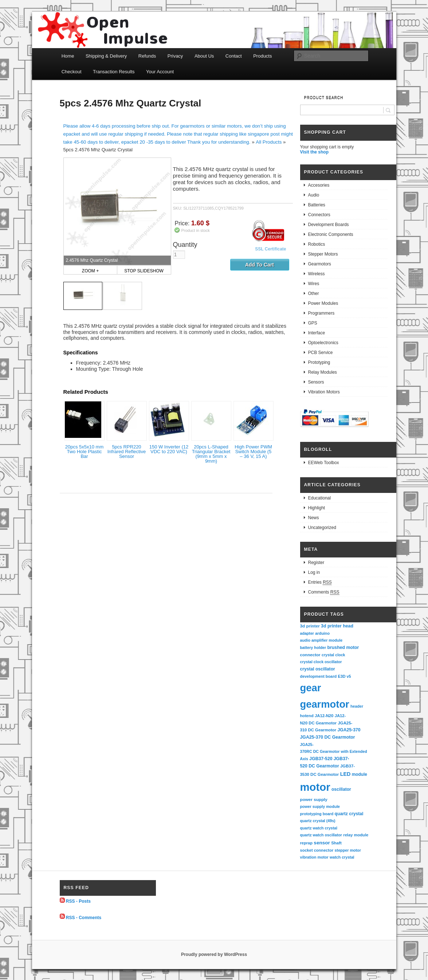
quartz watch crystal (319, 828)
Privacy (175, 56)
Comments (324, 592)
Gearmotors (320, 264)
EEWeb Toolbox (324, 463)
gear (311, 688)
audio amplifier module (321, 640)
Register (316, 563)
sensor (322, 843)
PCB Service (321, 353)
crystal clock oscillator (321, 662)
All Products (269, 142)
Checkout (72, 72)
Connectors (319, 215)
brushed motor (343, 647)
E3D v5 (344, 676)
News (314, 518)
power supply (314, 799)
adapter (307, 633)
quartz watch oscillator (321, 835)
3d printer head (337, 626)
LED (345, 774)
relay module (356, 835)
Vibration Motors (324, 392)
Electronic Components (331, 234)
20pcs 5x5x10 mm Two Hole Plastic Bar (85, 452)
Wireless (317, 274)
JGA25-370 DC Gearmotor (328, 737)
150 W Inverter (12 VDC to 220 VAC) (169, 449)
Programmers (321, 313)
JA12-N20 (324, 716)
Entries (320, 582)
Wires (314, 284)
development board (319, 676)
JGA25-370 (349, 730)
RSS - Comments (84, 917)
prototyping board (317, 814)
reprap (306, 843)
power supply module (320, 806)
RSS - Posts (78, 901)
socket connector (317, 850)
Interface (317, 333)
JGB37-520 (321, 759)
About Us (204, 56)
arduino (322, 633)
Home (68, 56)
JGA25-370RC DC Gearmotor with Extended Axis (334, 752)
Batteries (317, 205)
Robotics (317, 244)
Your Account (160, 72)
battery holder (313, 647)
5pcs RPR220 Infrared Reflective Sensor (127, 452)
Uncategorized (322, 528)
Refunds (147, 56)
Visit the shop (314, 152)
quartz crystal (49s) (318, 821)
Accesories (319, 185)
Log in (314, 572)
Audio (314, 195)
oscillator (341, 789)
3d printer (310, 626)
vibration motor (314, 857)
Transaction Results (114, 72)
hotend (307, 716)
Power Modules (323, 303)
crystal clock (333, 655)
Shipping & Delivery (106, 56)
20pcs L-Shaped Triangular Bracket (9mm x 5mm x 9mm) (211, 454)
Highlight (317, 508)
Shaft (336, 843)
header (357, 706)
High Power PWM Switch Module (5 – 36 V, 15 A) (253, 452)
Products (262, 56)
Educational (320, 498)
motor (315, 787)
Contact (234, 56)
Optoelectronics (323, 343)
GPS (313, 323)
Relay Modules (323, 372)
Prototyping (319, 362)
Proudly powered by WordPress (214, 954)
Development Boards (329, 225)
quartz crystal (349, 814)
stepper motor (348, 850)
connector (310, 655)
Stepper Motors (323, 254)
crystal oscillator (318, 669)
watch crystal (342, 857)
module (360, 774)
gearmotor (325, 704)
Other (314, 293)
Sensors (316, 382)
